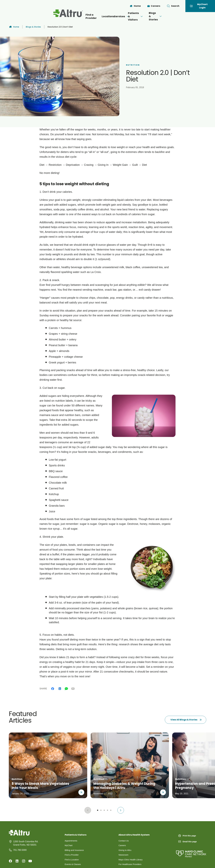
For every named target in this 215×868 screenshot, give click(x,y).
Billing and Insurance (75, 851)
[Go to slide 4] (107, 810)
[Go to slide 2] (101, 810)
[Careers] (154, 6)
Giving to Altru (125, 851)
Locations (90, 16)
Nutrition (133, 65)
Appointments (71, 841)
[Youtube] (30, 861)
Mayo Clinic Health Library (131, 861)
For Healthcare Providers (131, 865)
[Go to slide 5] (111, 810)
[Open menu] (118, 16)
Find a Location (72, 861)
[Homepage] (20, 835)
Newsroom (124, 856)
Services (112, 16)
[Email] (73, 689)
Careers (122, 846)
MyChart (69, 846)
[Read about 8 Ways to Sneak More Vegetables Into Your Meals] (80, 791)
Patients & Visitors (142, 16)
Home (14, 27)
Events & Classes (73, 865)
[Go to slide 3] (104, 810)
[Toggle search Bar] (173, 6)
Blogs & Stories (177, 16)
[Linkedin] (60, 689)
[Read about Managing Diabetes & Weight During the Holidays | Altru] (163, 791)
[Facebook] (53, 689)
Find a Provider (66, 16)
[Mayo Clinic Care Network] (191, 851)
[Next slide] (121, 810)
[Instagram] (24, 861)
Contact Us (124, 841)
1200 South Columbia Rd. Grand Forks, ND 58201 (26, 843)
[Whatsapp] (66, 689)
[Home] (135, 6)
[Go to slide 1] (98, 810)
